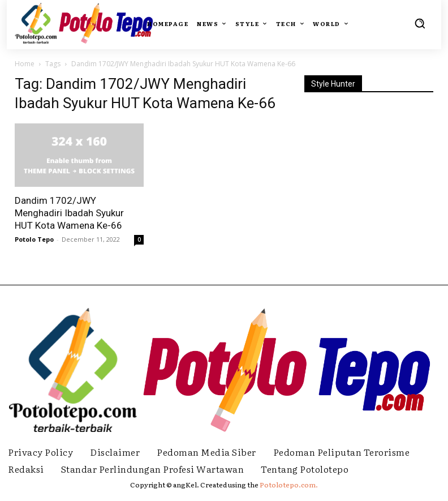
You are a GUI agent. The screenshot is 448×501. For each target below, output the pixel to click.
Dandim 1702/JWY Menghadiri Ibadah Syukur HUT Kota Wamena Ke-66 (69, 213)
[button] (420, 23)
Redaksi (26, 469)
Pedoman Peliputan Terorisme (342, 452)
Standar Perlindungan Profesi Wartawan (153, 469)
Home (25, 64)
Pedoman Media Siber (206, 452)
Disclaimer (115, 452)
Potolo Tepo (34, 239)
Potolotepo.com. (289, 485)
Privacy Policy (40, 452)
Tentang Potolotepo (305, 469)
